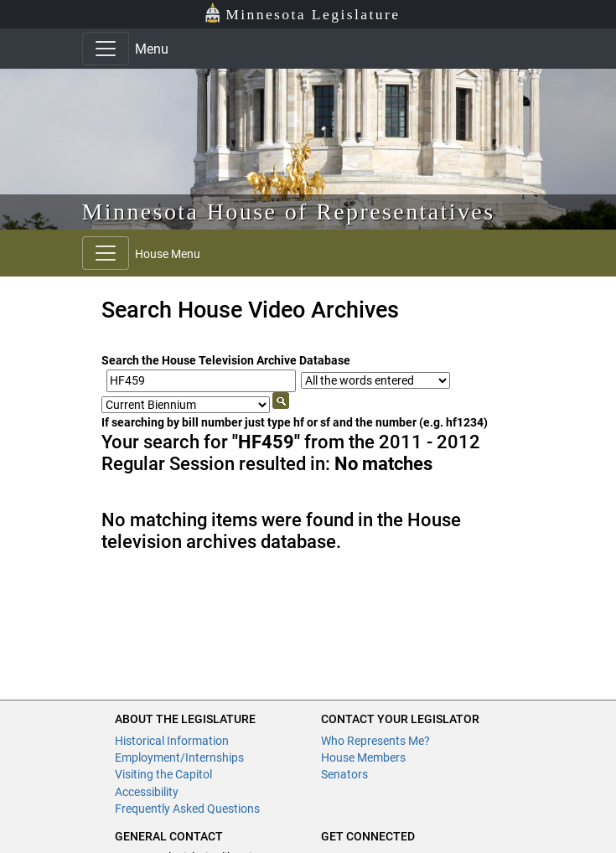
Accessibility (147, 792)
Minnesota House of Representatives (289, 212)
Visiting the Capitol (163, 774)
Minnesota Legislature (302, 13)
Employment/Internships (179, 757)
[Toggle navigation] (106, 49)
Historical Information (172, 741)
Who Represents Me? (375, 741)
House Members (363, 757)
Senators (344, 774)
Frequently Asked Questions (187, 809)
